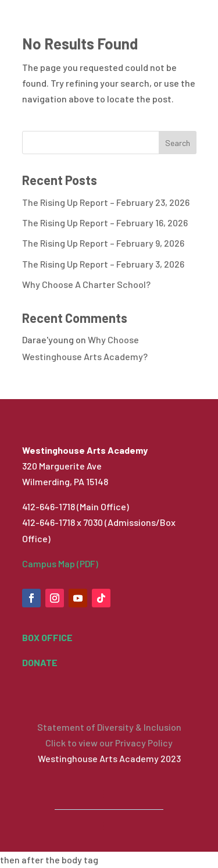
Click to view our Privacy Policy (109, 743)
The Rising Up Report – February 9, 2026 (103, 243)
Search (178, 143)
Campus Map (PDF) (60, 563)
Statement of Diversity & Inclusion (109, 727)
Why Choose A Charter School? (86, 284)
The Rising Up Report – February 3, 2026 (103, 264)
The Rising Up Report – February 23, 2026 (106, 202)
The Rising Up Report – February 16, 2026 (105, 223)
